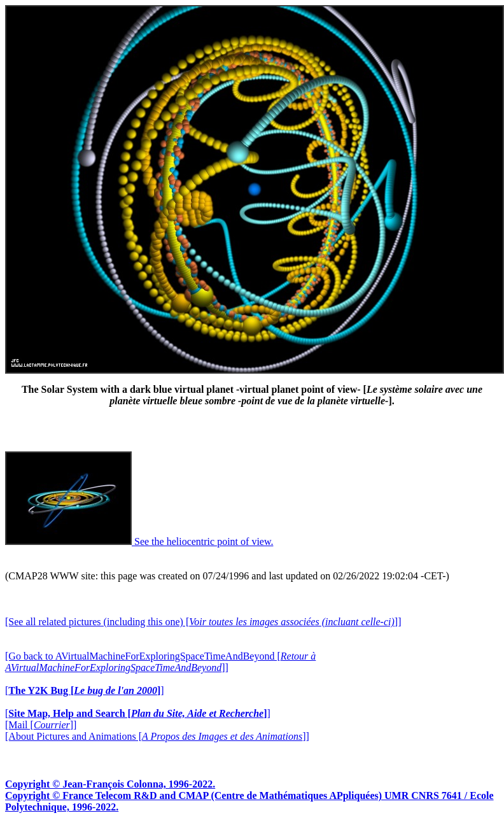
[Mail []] (41, 725)
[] (85, 690)
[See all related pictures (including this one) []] (203, 622)
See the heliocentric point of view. (139, 541)
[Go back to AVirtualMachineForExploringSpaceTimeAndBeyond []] (160, 662)
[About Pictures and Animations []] (157, 736)
